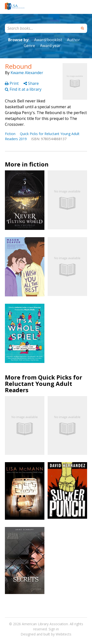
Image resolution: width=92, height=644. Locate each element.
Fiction (10, 134)
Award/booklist (48, 40)
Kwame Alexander (27, 73)
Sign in (54, 629)
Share (31, 83)
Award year (50, 46)
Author (73, 40)
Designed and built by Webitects (46, 634)
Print (12, 83)
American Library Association (45, 624)
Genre (29, 46)
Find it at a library (23, 89)
